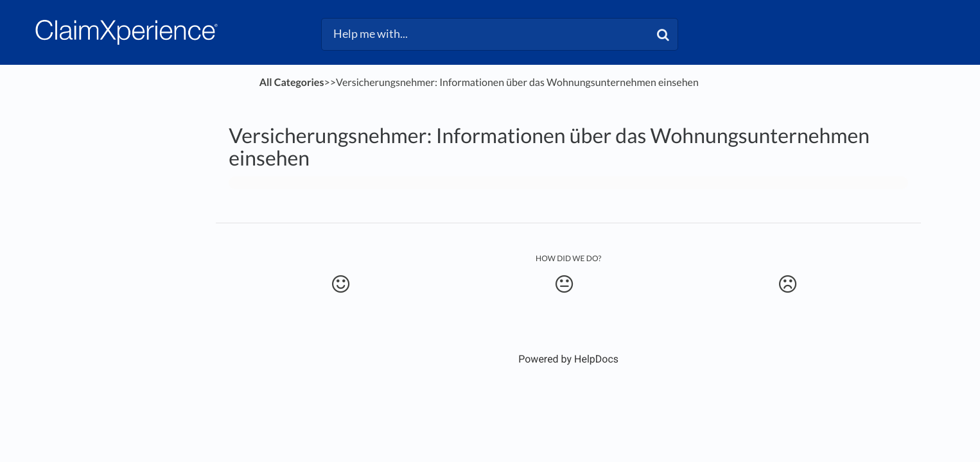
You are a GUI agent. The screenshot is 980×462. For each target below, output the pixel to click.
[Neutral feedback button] (564, 284)
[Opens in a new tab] (568, 359)
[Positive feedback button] (341, 284)
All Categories (292, 82)
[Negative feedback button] (788, 284)
